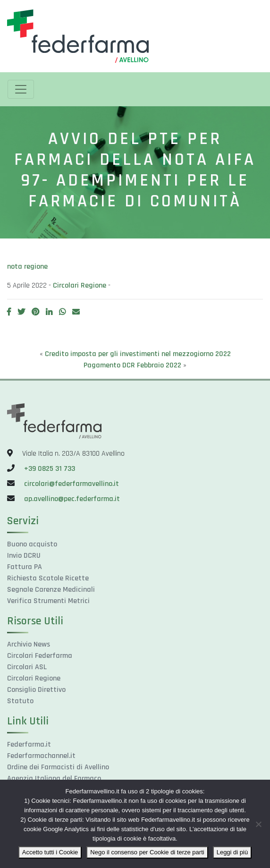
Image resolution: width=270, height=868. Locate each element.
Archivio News (29, 644)
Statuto (20, 701)
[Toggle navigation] (21, 89)
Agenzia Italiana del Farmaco (54, 779)
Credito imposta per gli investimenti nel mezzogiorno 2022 (138, 354)
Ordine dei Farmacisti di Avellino (58, 767)
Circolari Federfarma (40, 656)
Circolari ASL (27, 667)
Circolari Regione (80, 285)
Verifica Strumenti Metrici (48, 601)
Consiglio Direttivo (36, 690)
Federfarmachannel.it (41, 756)
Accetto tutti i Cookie (50, 852)
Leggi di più (232, 852)
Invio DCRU (24, 556)
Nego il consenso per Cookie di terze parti (147, 852)
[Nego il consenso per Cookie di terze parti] (258, 824)
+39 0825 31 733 (50, 469)
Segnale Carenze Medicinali (51, 590)
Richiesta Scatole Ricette (48, 578)
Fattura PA (25, 567)
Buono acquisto (32, 544)
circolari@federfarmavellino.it (72, 484)
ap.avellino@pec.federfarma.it (71, 499)
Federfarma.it (29, 745)
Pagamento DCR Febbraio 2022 (132, 365)
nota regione (27, 267)
